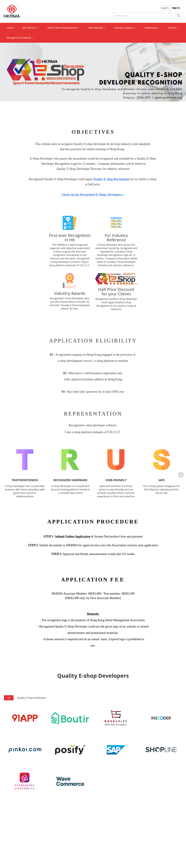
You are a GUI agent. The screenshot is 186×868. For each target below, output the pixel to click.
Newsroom (153, 28)
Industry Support (125, 28)
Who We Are (31, 28)
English (166, 8)
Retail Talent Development (64, 28)
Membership (97, 28)
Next (179, 473)
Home (10, 28)
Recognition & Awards (21, 38)
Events (174, 28)
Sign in (176, 8)
